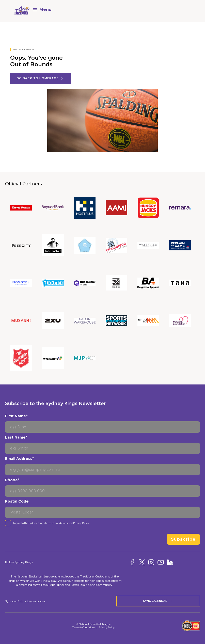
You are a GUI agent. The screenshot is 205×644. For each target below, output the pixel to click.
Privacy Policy (81, 523)
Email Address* (19, 459)
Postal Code (17, 501)
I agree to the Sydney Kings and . (51, 523)
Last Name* (16, 437)
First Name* (16, 416)
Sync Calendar (158, 601)
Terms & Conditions (56, 523)
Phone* (12, 480)
